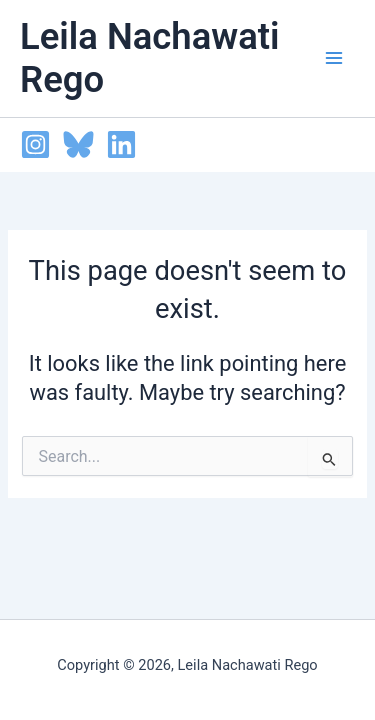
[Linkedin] (121, 144)
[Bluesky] (78, 144)
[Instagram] (35, 144)
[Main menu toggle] (334, 58)
